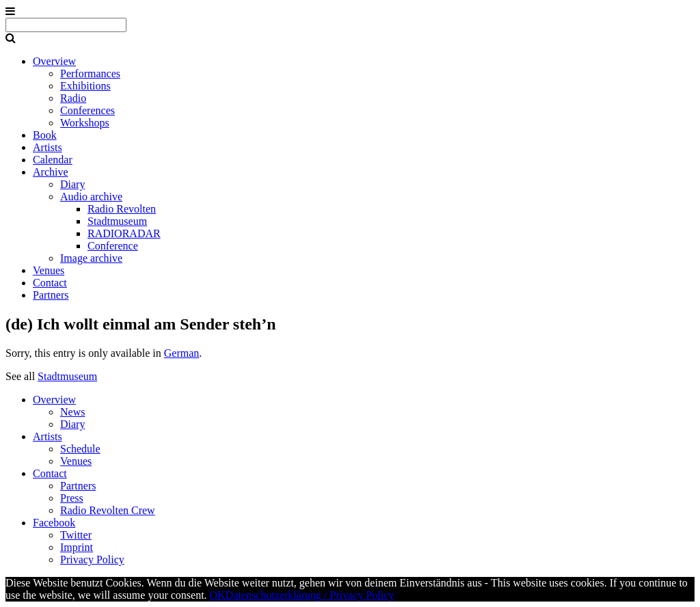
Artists (48, 147)
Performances (90, 73)
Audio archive (91, 197)
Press (72, 498)
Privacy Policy (92, 559)
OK (218, 595)
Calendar (53, 160)
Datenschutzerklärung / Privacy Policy (310, 595)
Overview (54, 61)
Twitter (76, 535)
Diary (72, 184)
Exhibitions (85, 86)
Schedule (80, 449)
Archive (51, 172)
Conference (113, 246)
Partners (51, 295)
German (182, 353)
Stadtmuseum (117, 221)
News (72, 412)
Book (45, 135)
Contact (50, 283)
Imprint (77, 547)
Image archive (91, 258)
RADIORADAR (124, 233)
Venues (49, 270)
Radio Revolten (122, 209)
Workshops (85, 123)
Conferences (87, 110)
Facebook (54, 523)
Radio (73, 98)
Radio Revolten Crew (108, 510)
